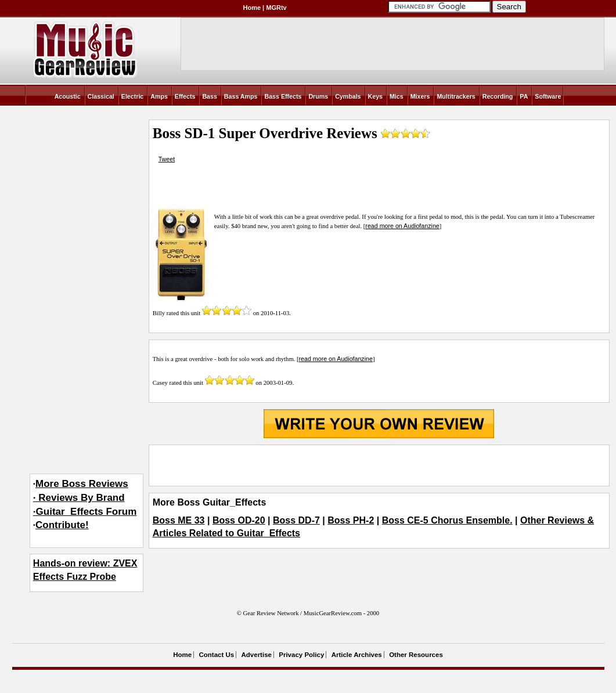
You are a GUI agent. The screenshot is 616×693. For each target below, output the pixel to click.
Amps (159, 96)
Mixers (420, 96)
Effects (185, 96)
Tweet (167, 159)
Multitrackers (456, 96)
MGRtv (276, 8)
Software (548, 96)
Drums (318, 96)
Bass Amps (241, 96)
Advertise (257, 655)
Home (252, 8)
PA (524, 96)
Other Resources (416, 655)
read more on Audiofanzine (402, 226)
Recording (498, 96)
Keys (375, 96)
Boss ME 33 (179, 520)
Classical (101, 96)
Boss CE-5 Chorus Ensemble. (447, 520)
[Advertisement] (379, 465)
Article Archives (357, 655)
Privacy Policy (301, 655)
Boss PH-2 (351, 520)
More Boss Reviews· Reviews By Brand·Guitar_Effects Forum (85, 498)
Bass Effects (283, 96)
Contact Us (216, 655)
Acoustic (68, 96)
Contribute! (62, 525)
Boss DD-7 (296, 520)
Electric (133, 96)
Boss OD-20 (239, 520)
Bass (209, 96)
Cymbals (348, 96)
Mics (397, 96)
